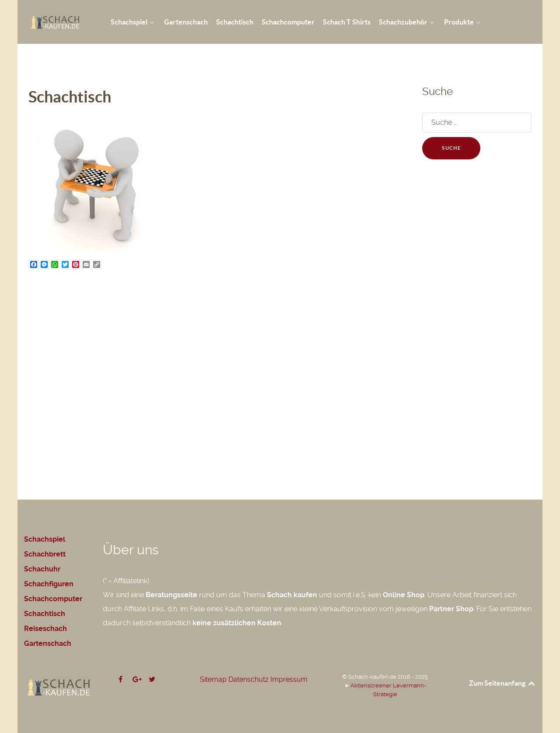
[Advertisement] (214, 362)
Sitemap (213, 679)
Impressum (289, 679)
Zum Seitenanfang (502, 683)
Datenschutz (248, 679)
